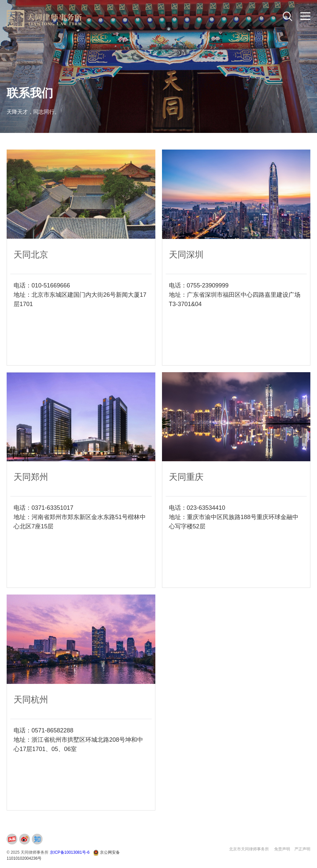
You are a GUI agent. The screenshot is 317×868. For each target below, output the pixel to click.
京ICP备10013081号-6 (70, 852)
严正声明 (302, 849)
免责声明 (282, 849)
